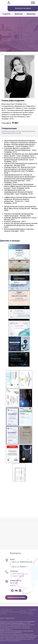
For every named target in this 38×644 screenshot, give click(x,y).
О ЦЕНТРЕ (6, 14)
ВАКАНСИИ (31, 14)
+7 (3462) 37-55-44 (17, 576)
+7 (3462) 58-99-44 (17, 574)
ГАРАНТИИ (18, 14)
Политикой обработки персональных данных (17, 622)
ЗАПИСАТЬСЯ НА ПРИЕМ (16, 597)
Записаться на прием (23, 8)
